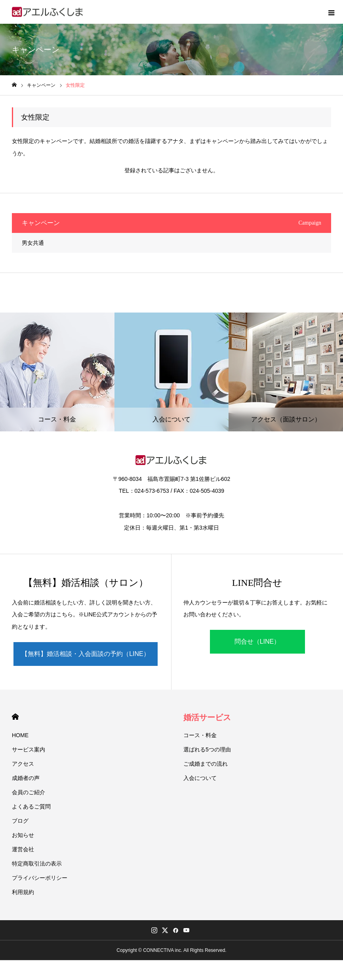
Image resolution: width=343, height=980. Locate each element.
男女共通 (33, 243)
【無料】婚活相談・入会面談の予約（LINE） (86, 654)
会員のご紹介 (29, 792)
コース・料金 (200, 735)
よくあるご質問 (31, 806)
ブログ (20, 821)
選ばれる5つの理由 (207, 749)
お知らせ (23, 835)
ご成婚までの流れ (206, 764)
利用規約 (23, 892)
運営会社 (23, 849)
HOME (15, 717)
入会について (200, 778)
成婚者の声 (26, 778)
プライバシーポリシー (40, 878)
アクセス (23, 764)
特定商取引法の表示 (37, 864)
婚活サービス (207, 717)
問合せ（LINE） (257, 642)
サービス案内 (29, 749)
